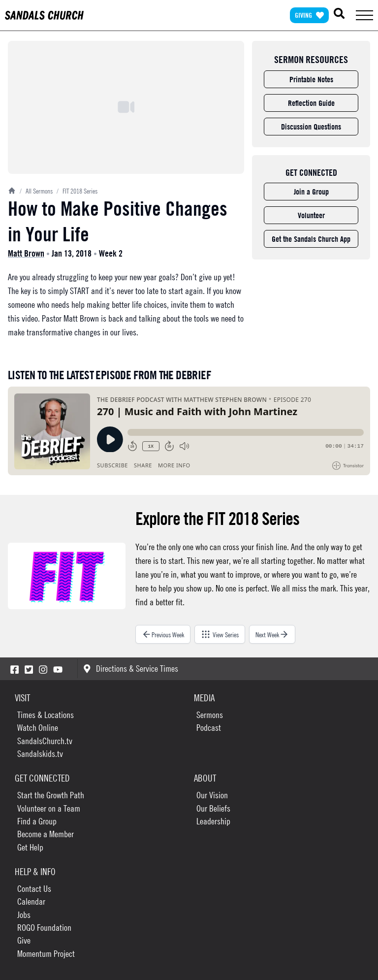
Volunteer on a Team (49, 808)
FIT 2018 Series (77, 191)
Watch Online (38, 728)
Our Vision (212, 795)
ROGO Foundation (44, 928)
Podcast (209, 728)
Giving (309, 15)
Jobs (24, 915)
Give (24, 940)
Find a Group (37, 821)
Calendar (31, 901)
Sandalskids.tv (40, 754)
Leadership (213, 821)
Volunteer (311, 215)
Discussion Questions (311, 127)
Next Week (272, 634)
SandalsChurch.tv (45, 741)
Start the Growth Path (51, 795)
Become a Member (46, 834)
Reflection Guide (311, 103)
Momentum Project (46, 954)
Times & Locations (46, 715)
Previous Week (163, 634)
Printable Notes (311, 79)
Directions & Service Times (131, 669)
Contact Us (34, 889)
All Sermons (36, 191)
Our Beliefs (213, 808)
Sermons (210, 715)
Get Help (30, 847)
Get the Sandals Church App (311, 239)
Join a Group (311, 192)
